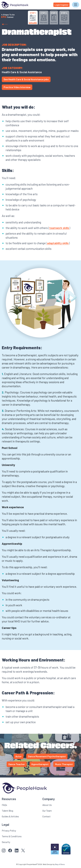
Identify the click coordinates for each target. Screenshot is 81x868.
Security (6, 842)
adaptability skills (58, 243)
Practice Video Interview (17, 87)
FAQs (4, 805)
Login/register (61, 5)
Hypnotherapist (40, 764)
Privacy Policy (9, 831)
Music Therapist (64, 764)
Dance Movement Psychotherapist (47, 756)
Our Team (47, 811)
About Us (47, 805)
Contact (46, 816)
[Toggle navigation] (76, 5)
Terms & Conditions (12, 836)
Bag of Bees (60, 864)
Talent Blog (7, 811)
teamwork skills (59, 228)
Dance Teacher (17, 764)
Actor (18, 756)
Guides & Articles (10, 816)
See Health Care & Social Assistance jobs (26, 79)
